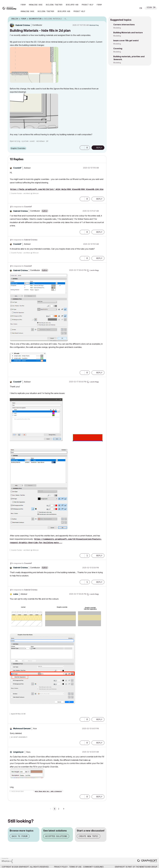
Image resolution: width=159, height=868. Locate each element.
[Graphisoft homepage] (147, 861)
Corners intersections (124, 25)
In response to (22, 207)
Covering (118, 48)
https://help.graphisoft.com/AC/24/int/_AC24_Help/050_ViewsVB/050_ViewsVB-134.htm (57, 189)
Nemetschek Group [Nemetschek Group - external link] (148, 867)
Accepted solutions (56, 836)
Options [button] (103, 19)
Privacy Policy (61, 867)
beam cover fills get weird (126, 41)
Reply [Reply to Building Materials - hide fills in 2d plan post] (99, 148)
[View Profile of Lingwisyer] (18, 752)
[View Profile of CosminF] (17, 168)
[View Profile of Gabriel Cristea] (23, 25)
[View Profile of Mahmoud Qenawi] (22, 728)
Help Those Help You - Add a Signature (48, 792)
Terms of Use (75, 867)
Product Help (88, 5)
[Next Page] (64, 809)
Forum (23, 5)
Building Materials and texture (128, 33)
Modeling (117, 28)
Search (133, 8)
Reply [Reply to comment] (99, 199)
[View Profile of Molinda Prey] (94, 25)
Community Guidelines (93, 867)
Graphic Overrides (18, 148)
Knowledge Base (36, 5)
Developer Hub (72, 5)
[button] (34, 65)
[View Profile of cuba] (16, 594)
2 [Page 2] (59, 809)
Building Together (54, 5)
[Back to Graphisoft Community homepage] (10, 8)
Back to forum (20, 836)
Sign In (151, 8)
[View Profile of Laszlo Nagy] (94, 270)
